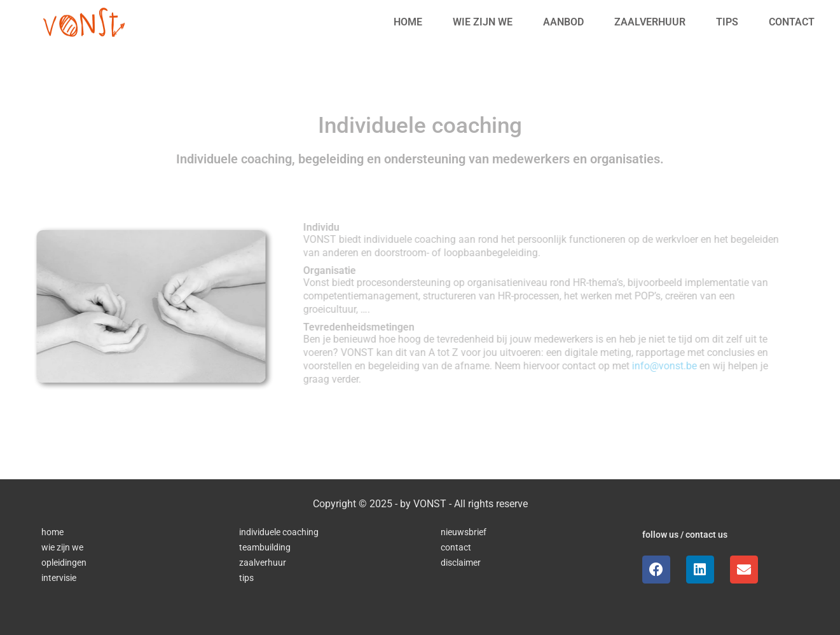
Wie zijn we (483, 22)
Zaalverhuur (650, 22)
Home (408, 22)
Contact (792, 22)
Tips (727, 22)
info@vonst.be (668, 366)
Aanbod (563, 22)
